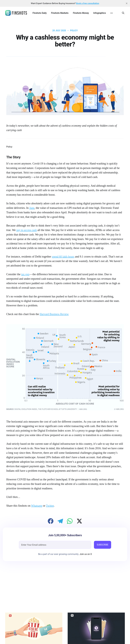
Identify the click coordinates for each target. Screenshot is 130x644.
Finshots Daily (40, 13)
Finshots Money (81, 13)
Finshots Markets (60, 13)
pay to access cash (27, 230)
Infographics (100, 13)
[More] (112, 13)
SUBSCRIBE (103, 545)
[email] (55, 545)
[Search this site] (123, 13)
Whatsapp (37, 506)
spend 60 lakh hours (63, 257)
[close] (127, 3)
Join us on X (85, 554)
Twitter (50, 506)
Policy (74, 31)
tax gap (25, 274)
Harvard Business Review (54, 314)
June (32, 208)
